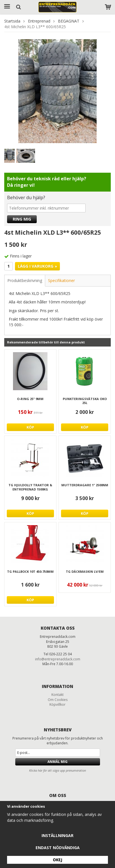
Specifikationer (61, 280)
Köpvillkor (57, 704)
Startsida (12, 21)
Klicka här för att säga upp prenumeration (57, 770)
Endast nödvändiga (58, 848)
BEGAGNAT (69, 21)
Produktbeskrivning (25, 280)
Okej (57, 860)
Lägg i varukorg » (37, 266)
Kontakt (57, 695)
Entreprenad (39, 21)
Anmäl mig (57, 762)
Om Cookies (58, 700)
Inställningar (57, 835)
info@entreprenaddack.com (58, 659)
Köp (30, 427)
